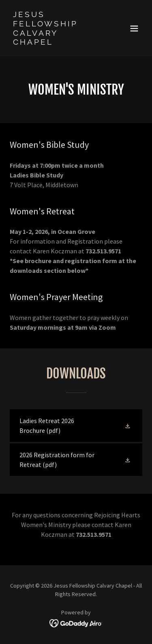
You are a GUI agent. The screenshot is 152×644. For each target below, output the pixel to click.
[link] (56, 42)
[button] (134, 28)
